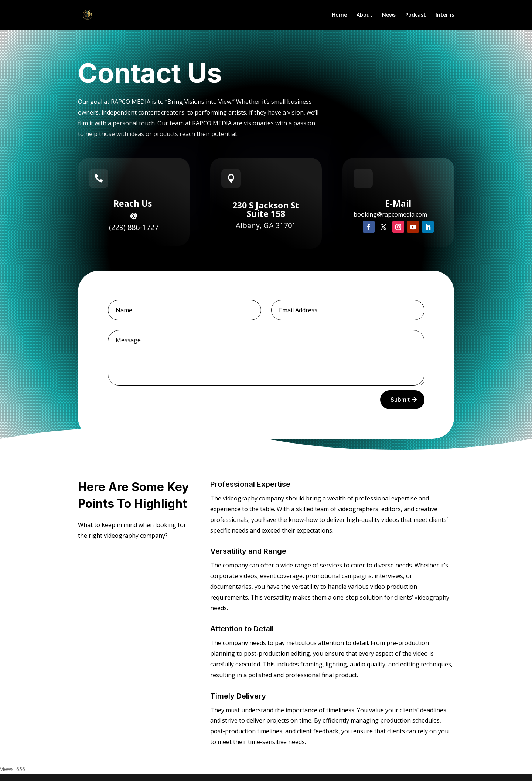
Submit (400, 400)
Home (339, 15)
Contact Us (103, 554)
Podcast (416, 15)
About (364, 15)
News (389, 15)
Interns (445, 15)
